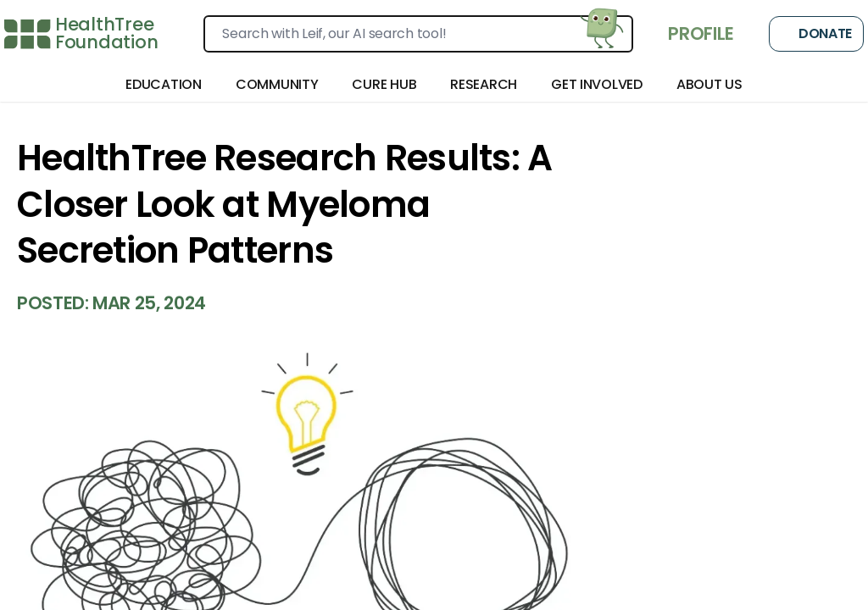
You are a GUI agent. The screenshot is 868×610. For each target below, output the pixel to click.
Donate (816, 34)
